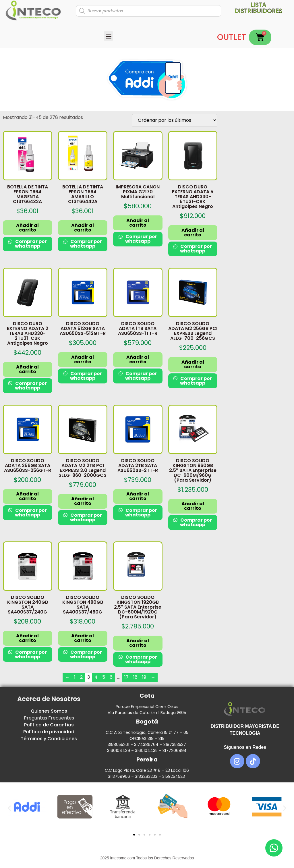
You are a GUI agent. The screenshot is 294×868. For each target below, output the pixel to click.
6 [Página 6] (111, 677)
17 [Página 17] (126, 677)
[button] (108, 36)
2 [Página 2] (81, 677)
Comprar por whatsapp (31, 244)
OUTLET (232, 37)
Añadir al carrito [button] (27, 228)
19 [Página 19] (144, 677)
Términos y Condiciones (49, 739)
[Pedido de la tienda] (175, 120)
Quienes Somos (49, 711)
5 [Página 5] (104, 677)
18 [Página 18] (135, 677)
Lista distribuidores (258, 8)
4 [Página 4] (96, 677)
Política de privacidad (49, 732)
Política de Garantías (49, 725)
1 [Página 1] (75, 677)
